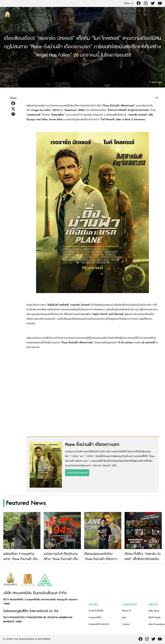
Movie (58, 14)
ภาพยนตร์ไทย (95, 617)
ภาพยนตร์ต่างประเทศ (99, 624)
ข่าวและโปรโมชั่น (96, 611)
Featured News (106, 14)
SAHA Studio (155, 617)
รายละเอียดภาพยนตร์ (77, 473)
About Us (127, 611)
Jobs (146, 14)
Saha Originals (79, 14)
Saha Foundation (157, 624)
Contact (126, 624)
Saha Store (130, 14)
